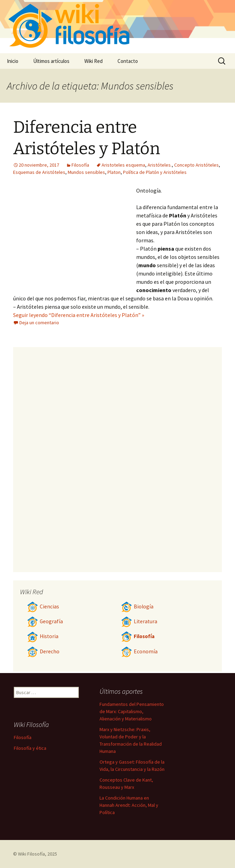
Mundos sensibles (86, 172)
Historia (43, 636)
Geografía (45, 621)
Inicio (13, 61)
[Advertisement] (75, 238)
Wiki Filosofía (31, 854)
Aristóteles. (160, 165)
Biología (137, 606)
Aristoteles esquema (123, 165)
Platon (114, 172)
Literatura (139, 621)
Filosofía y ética (30, 748)
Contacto (128, 61)
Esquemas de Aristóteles (39, 172)
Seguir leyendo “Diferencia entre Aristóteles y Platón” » (79, 315)
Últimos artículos (51, 61)
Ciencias (43, 606)
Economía (139, 651)
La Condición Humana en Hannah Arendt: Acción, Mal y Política (129, 805)
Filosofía (80, 165)
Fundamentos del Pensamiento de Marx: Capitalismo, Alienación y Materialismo (132, 711)
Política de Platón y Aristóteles (155, 172)
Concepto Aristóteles (196, 165)
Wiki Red (93, 61)
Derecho (43, 651)
